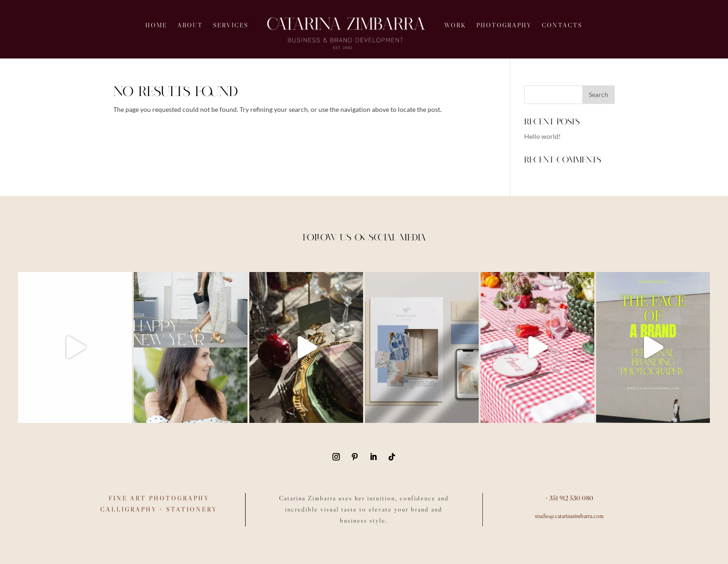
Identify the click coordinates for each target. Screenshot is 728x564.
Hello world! (543, 136)
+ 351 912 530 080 (569, 498)
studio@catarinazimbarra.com (569, 516)
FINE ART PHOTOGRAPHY (159, 498)
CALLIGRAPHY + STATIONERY (159, 509)
